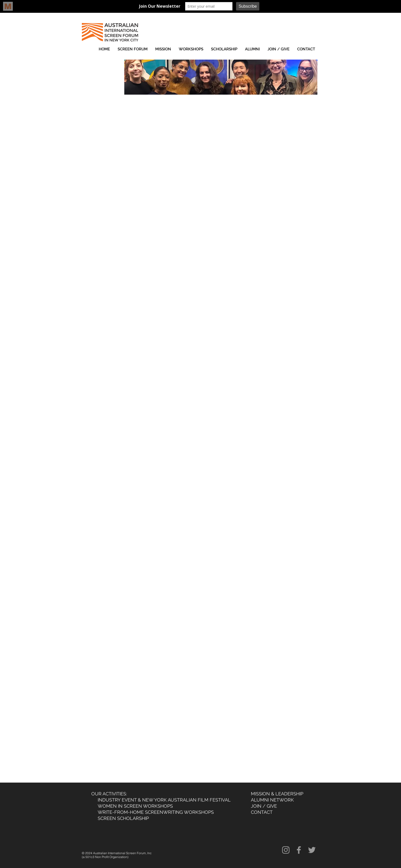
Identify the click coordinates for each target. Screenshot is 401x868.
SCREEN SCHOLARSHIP (123, 818)
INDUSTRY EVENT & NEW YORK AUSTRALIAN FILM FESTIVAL (164, 800)
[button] (133, 49)
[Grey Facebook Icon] (299, 850)
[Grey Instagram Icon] (286, 850)
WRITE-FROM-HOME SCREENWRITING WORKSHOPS (156, 812)
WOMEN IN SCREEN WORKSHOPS (134, 806)
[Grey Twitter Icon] (312, 850)
